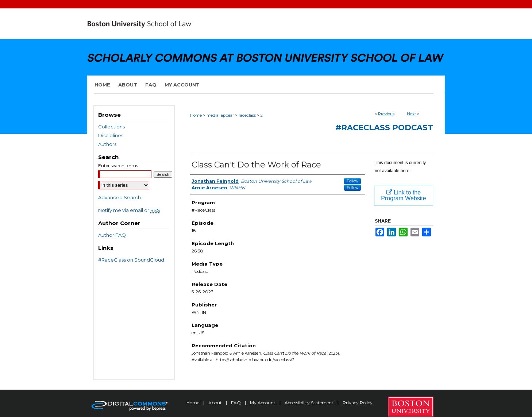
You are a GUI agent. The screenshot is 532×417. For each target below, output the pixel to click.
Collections (111, 127)
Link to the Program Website (403, 195)
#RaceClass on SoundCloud (131, 260)
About (216, 403)
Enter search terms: (119, 165)
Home (196, 115)
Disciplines (111, 135)
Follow (352, 181)
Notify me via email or (129, 210)
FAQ (236, 403)
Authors (107, 144)
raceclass (247, 115)
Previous (386, 114)
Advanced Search (119, 197)
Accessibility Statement (310, 403)
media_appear (220, 115)
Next (411, 114)
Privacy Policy (358, 403)
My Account (263, 403)
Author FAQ (112, 235)
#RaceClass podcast (384, 128)
